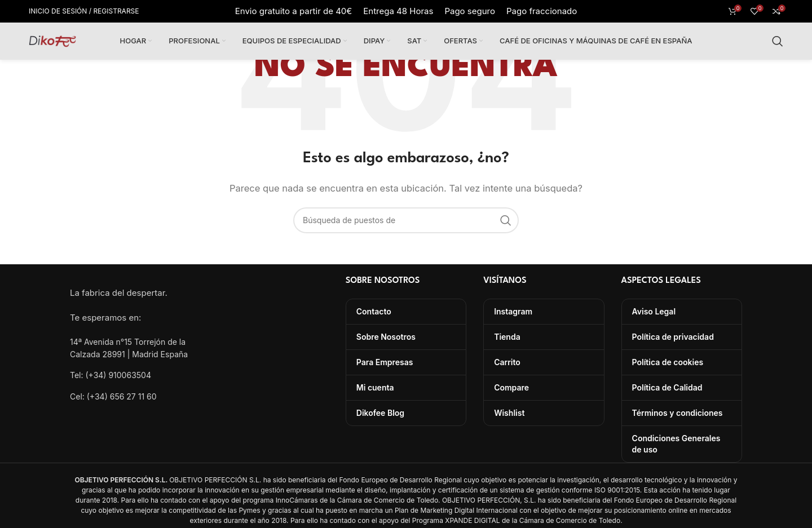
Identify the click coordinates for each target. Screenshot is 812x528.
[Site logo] (52, 40)
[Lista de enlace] (130, 375)
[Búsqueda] (778, 41)
